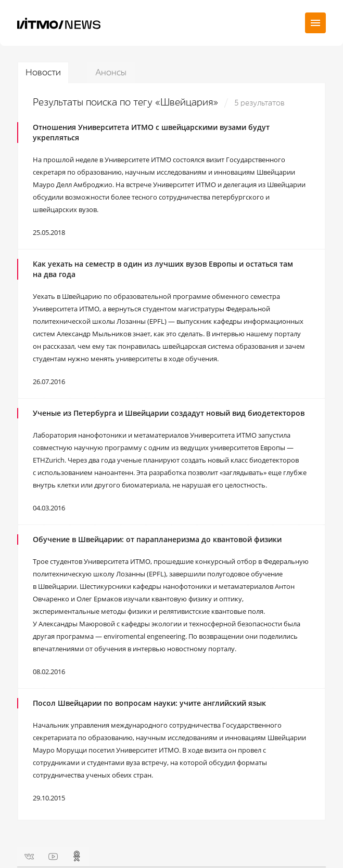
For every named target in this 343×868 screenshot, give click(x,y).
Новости (43, 73)
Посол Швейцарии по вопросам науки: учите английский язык (149, 703)
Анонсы (111, 73)
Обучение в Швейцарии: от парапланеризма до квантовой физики (157, 539)
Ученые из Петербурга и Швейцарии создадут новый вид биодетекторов (169, 413)
